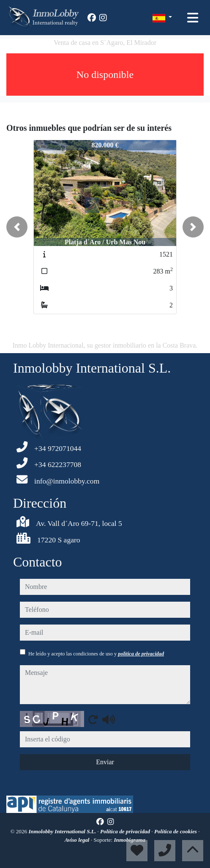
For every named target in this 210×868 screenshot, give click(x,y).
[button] (17, 227)
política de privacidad (141, 654)
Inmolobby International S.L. (63, 831)
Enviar (105, 762)
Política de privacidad (126, 831)
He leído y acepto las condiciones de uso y (96, 654)
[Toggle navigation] (193, 18)
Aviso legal (78, 840)
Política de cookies (176, 831)
